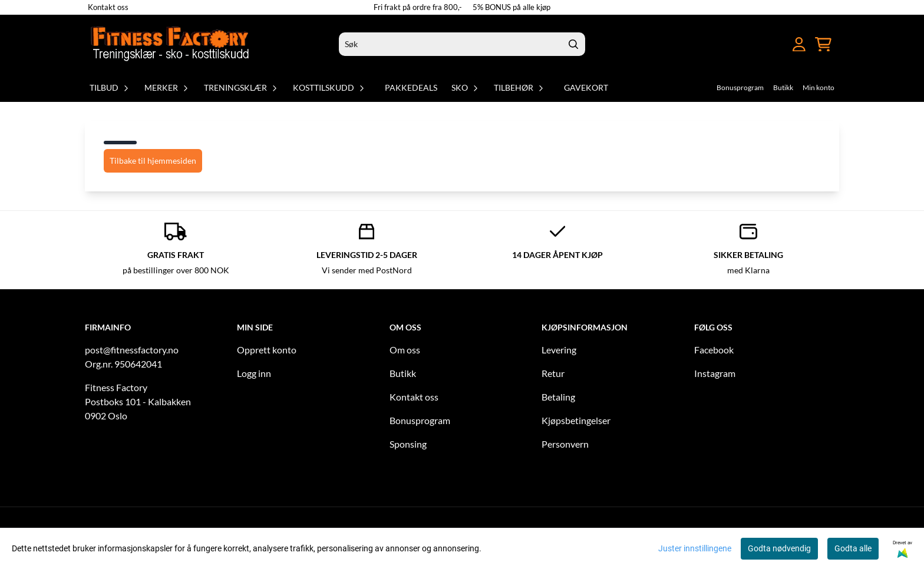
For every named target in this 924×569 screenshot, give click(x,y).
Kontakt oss (108, 7)
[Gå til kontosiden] (799, 44)
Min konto (819, 87)
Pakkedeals (411, 87)
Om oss (405, 350)
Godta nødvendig (779, 548)
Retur (553, 373)
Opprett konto (267, 350)
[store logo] (171, 44)
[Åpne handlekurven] (823, 44)
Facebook (714, 350)
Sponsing (408, 444)
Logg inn (254, 373)
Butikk (783, 87)
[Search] (573, 44)
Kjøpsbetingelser (576, 420)
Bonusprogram (740, 87)
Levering (559, 350)
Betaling (558, 397)
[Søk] (462, 44)
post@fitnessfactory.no (132, 350)
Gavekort (586, 87)
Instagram (715, 373)
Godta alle (853, 548)
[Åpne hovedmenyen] (777, 44)
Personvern (565, 444)
